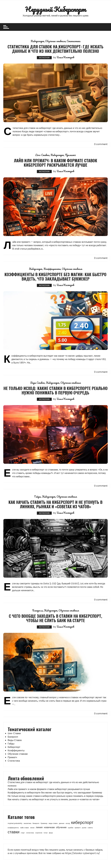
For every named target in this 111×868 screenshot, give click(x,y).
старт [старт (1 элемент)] (23, 833)
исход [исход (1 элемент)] (68, 823)
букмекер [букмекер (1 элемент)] (44, 823)
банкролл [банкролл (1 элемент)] (36, 823)
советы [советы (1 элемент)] (90, 828)
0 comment (101, 144)
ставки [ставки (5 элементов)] (14, 832)
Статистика (74, 41)
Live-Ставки (42, 155)
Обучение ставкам (55, 41)
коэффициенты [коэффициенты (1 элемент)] (13, 828)
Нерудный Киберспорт (55, 9)
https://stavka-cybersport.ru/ (82, 853)
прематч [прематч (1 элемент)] (78, 828)
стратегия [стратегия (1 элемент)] (39, 833)
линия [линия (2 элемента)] (39, 827)
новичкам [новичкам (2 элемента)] (49, 827)
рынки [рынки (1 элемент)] (84, 828)
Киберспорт (37, 41)
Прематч (70, 155)
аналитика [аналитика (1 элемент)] (27, 823)
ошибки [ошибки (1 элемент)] (71, 828)
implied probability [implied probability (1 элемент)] (15, 823)
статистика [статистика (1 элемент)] (30, 833)
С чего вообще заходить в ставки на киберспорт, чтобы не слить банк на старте (55, 618)
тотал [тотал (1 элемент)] (46, 833)
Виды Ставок (37, 383)
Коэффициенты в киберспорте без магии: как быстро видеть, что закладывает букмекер (55, 277)
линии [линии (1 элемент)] (32, 828)
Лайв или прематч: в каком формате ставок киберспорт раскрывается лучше (55, 163)
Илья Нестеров (65, 57)
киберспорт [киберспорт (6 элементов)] (82, 822)
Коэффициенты (52, 269)
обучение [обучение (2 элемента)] (61, 827)
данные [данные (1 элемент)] (62, 823)
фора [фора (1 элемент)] (51, 833)
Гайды (37, 497)
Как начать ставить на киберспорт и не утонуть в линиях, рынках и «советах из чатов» (55, 504)
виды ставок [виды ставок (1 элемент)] (53, 823)
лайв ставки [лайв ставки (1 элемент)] (24, 828)
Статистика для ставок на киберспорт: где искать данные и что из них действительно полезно (55, 49)
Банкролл (37, 610)
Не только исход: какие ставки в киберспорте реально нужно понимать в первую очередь (55, 390)
